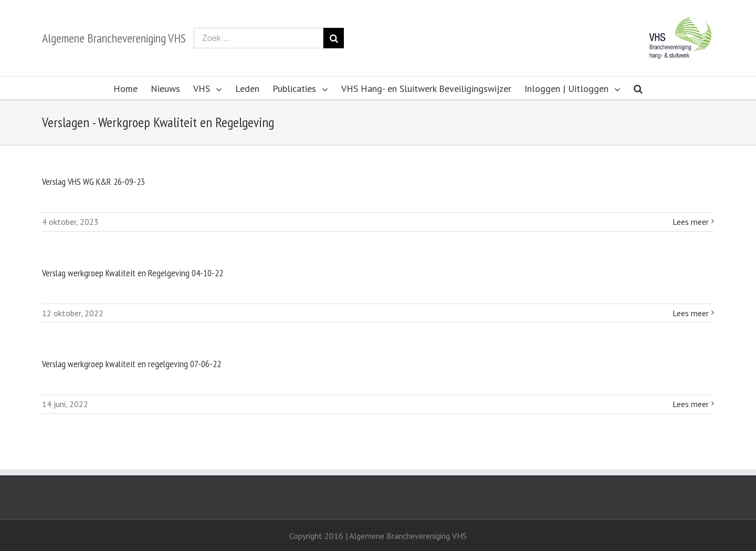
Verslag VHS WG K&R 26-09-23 (93, 181)
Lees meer (691, 222)
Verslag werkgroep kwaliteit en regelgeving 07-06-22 (132, 364)
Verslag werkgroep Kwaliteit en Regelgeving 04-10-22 (133, 273)
